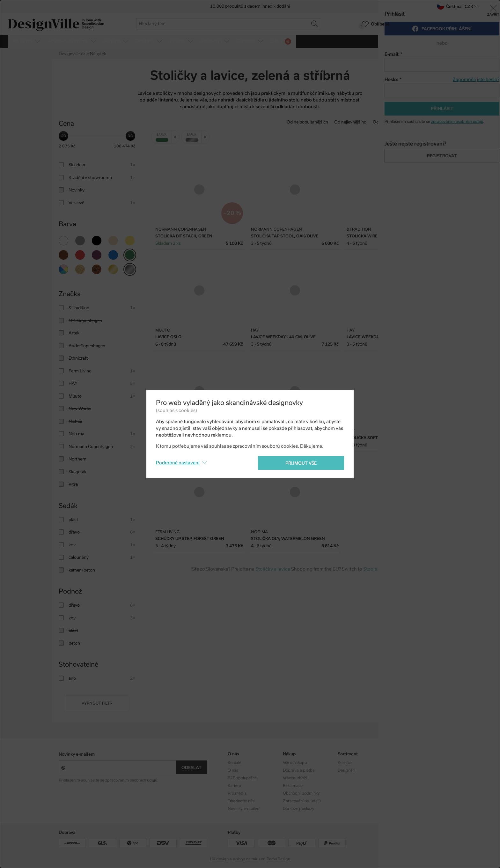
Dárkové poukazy (299, 809)
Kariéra (234, 786)
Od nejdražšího (388, 122)
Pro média (237, 793)
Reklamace (293, 786)
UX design (219, 859)
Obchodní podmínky (301, 793)
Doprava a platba (299, 770)
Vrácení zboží (295, 778)
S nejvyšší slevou (425, 122)
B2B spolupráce (242, 778)
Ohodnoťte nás (241, 801)
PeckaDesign (278, 859)
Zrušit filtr (176, 135)
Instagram (402, 763)
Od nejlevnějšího (350, 122)
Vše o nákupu (295, 763)
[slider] (63, 136)
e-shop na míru (246, 859)
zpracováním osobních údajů (131, 780)
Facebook (402, 770)
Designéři (346, 770)
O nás (233, 770)
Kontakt (235, 763)
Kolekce (345, 763)
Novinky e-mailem (77, 754)
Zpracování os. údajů (302, 801)
